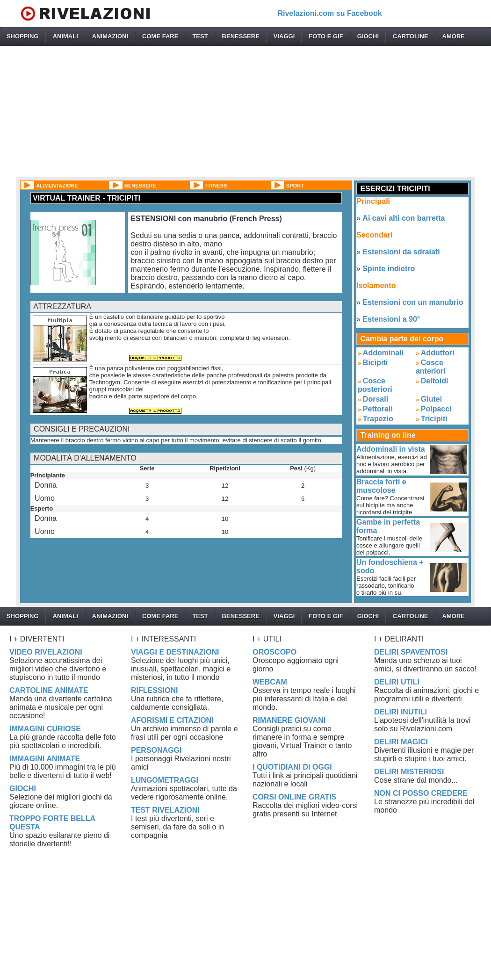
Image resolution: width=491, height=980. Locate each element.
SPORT (295, 186)
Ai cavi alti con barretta (404, 218)
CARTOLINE (411, 36)
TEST (200, 36)
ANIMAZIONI (110, 36)
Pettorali (378, 409)
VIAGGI (284, 36)
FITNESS (216, 186)
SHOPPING (23, 36)
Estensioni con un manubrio (413, 302)
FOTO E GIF (326, 36)
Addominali (383, 353)
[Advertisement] (246, 111)
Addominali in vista (391, 449)
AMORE (454, 36)
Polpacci (436, 409)
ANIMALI (65, 36)
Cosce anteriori (431, 367)
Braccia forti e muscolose (381, 486)
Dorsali (375, 399)
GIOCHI (368, 36)
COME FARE (160, 36)
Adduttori (438, 353)
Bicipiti (375, 363)
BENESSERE (241, 36)
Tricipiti (434, 419)
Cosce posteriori (375, 385)
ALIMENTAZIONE (57, 186)
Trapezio (378, 419)
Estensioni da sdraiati (401, 252)
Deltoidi (435, 381)
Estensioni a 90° (391, 319)
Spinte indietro (389, 269)
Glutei (431, 399)
